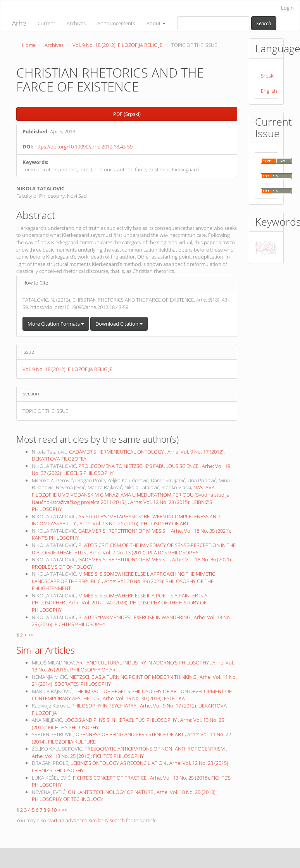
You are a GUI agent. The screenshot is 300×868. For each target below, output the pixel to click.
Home (29, 45)
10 (54, 810)
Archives (76, 23)
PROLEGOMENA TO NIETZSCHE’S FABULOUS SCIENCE (139, 466)
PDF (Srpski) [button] (127, 114)
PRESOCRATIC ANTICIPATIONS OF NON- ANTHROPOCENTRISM (155, 749)
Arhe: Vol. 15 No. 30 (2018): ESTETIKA (144, 698)
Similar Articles (46, 650)
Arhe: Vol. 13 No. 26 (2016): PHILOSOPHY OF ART (134, 523)
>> (31, 635)
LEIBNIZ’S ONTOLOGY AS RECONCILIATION (119, 763)
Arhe (19, 23)
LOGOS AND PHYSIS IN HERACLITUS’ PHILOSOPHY (121, 720)
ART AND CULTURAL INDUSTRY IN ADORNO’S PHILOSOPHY (143, 663)
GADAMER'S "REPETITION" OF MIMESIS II (124, 559)
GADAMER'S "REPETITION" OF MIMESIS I (123, 531)
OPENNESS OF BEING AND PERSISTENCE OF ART (130, 734)
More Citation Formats (56, 324)
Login (287, 8)
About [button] (156, 23)
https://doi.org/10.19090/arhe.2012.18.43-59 (84, 147)
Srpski (268, 76)
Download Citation (119, 324)
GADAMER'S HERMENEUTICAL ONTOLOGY (117, 452)
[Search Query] (214, 23)
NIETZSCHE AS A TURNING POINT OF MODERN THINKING (133, 677)
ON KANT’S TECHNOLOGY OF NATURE (111, 792)
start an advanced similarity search (86, 820)
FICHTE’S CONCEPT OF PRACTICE (110, 778)
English (269, 91)
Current (46, 23)
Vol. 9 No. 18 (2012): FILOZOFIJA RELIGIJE (117, 45)
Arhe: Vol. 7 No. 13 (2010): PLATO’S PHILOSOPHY (144, 552)
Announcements (116, 23)
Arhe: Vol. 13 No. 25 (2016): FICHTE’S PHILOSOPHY (88, 756)
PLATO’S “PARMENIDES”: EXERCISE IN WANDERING (135, 617)
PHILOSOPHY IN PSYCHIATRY (104, 706)
